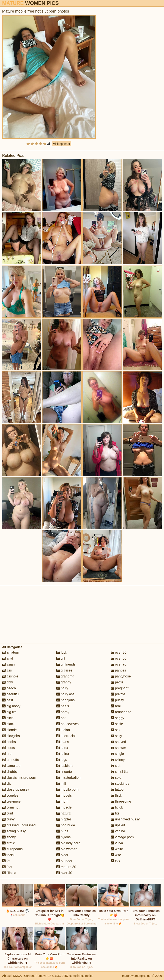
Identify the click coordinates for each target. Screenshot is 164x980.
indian (63, 730)
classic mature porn (19, 778)
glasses (64, 670)
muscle (64, 807)
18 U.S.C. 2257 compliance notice (71, 976)
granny (64, 682)
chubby (10, 772)
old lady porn (68, 843)
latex (62, 748)
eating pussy (14, 831)
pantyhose (121, 676)
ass (7, 670)
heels (63, 706)
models (64, 795)
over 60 (119, 658)
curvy (8, 819)
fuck (62, 652)
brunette (11, 760)
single (117, 754)
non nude (66, 825)
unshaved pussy (125, 819)
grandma (65, 676)
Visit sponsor (62, 144)
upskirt (118, 825)
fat (6, 861)
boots (9, 748)
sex (115, 730)
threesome (121, 801)
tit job (117, 807)
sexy (116, 736)
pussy (117, 700)
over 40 (64, 873)
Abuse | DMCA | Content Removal (25, 976)
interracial (66, 736)
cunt (8, 813)
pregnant (120, 688)
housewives (67, 724)
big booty (11, 706)
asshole (10, 676)
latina (63, 754)
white (117, 849)
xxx (115, 861)
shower (118, 748)
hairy (62, 688)
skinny (118, 760)
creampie (11, 801)
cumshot (11, 807)
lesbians (65, 766)
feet (7, 867)
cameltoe (11, 766)
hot (61, 718)
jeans (63, 742)
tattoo (117, 789)
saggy (117, 718)
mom (62, 801)
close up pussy (16, 789)
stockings (120, 784)
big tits (9, 712)
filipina (9, 873)
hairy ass (65, 694)
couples (10, 795)
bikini (8, 718)
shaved (118, 742)
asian (8, 664)
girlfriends (66, 664)
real (116, 706)
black (8, 724)
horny (63, 712)
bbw (7, 682)
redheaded (121, 712)
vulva (117, 843)
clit (6, 784)
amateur (11, 652)
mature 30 (66, 867)
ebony (9, 837)
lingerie (64, 772)
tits (115, 813)
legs (62, 760)
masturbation (68, 778)
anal (8, 658)
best (8, 700)
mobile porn (67, 789)
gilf (61, 658)
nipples (64, 819)
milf (61, 784)
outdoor (64, 861)
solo (116, 778)
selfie (117, 724)
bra (7, 754)
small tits (119, 772)
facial (8, 855)
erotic (9, 843)
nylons (64, 837)
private (118, 694)
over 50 (119, 652)
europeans (12, 849)
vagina (118, 831)
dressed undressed (19, 825)
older (62, 855)
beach (9, 688)
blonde (10, 730)
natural (64, 813)
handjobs (65, 700)
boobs (9, 742)
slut (115, 766)
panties (118, 670)
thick (116, 795)
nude (62, 831)
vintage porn (122, 837)
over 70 (119, 664)
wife (116, 855)
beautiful (11, 694)
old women (67, 849)
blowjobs (11, 736)
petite (117, 682)
